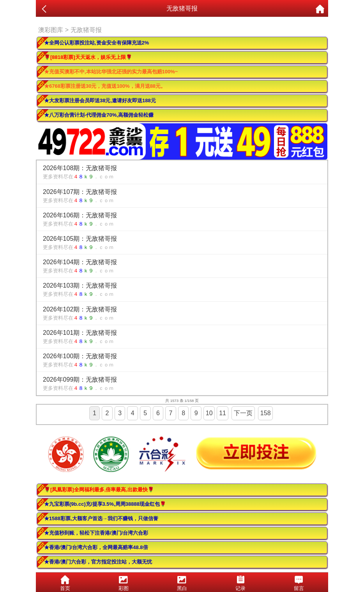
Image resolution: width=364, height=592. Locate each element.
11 (223, 413)
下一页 (243, 413)
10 (209, 413)
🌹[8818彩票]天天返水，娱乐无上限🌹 (88, 57)
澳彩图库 (51, 30)
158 (266, 413)
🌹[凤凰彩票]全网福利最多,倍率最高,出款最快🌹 (99, 490)
